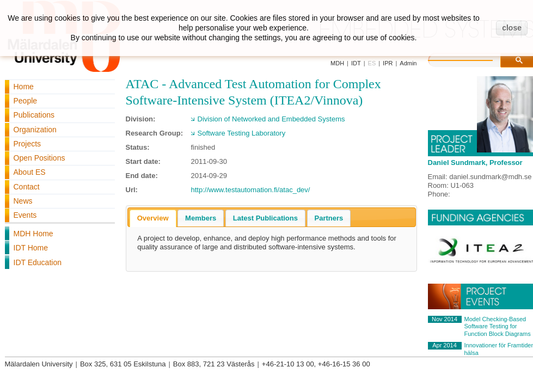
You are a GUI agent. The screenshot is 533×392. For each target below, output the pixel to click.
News (23, 201)
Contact (27, 187)
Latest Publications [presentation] (265, 218)
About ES (30, 172)
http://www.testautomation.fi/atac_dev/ (251, 190)
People (26, 101)
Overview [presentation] (153, 218)
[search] (471, 59)
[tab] (153, 218)
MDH (337, 63)
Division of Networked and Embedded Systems (271, 119)
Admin (408, 63)
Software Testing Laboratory (242, 133)
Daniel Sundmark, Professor (475, 163)
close (512, 28)
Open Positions (39, 158)
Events (25, 215)
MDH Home (33, 234)
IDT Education (38, 262)
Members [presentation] (201, 218)
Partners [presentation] (329, 218)
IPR (388, 63)
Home (24, 87)
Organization (35, 130)
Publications (34, 115)
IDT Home (31, 248)
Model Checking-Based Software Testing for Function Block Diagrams (498, 326)
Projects (27, 144)
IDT (356, 63)
